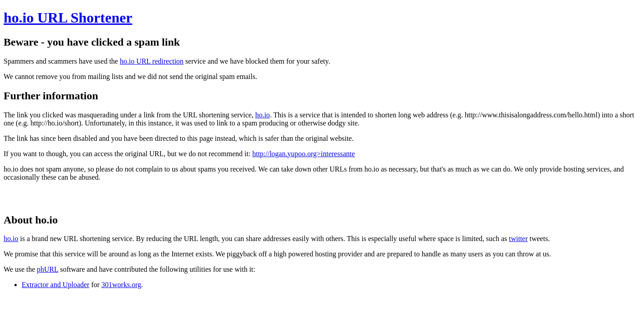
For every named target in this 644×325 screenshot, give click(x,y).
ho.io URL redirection (152, 61)
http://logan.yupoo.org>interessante (303, 154)
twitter (518, 239)
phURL (48, 269)
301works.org (121, 285)
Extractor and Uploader (55, 285)
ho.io (262, 115)
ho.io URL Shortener (68, 18)
